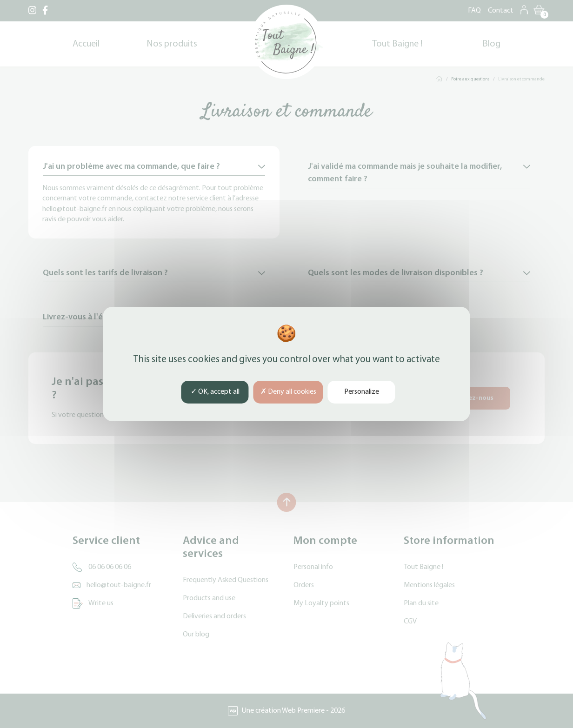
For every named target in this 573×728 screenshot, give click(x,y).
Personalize (362, 392)
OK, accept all (215, 392)
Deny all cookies (288, 392)
